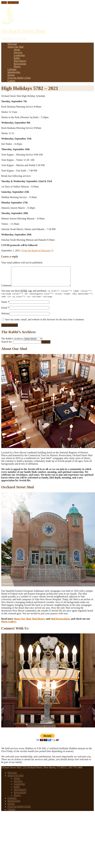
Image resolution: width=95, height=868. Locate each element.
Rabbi (17, 58)
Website (5, 317)
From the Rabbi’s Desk (19, 78)
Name (4, 306)
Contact (11, 81)
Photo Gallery (9, 625)
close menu (13, 3)
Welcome (12, 44)
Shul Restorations (60, 623)
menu (4, 3)
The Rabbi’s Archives (12, 342)
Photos (17, 67)
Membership (14, 72)
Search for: (7, 345)
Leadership (19, 55)
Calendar (12, 69)
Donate (11, 75)
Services (18, 52)
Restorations (20, 64)
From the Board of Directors (36, 250)
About (17, 50)
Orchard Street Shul (23, 31)
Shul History (20, 61)
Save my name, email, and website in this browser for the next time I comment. (45, 323)
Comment (6, 289)
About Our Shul (15, 47)
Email (4, 311)
